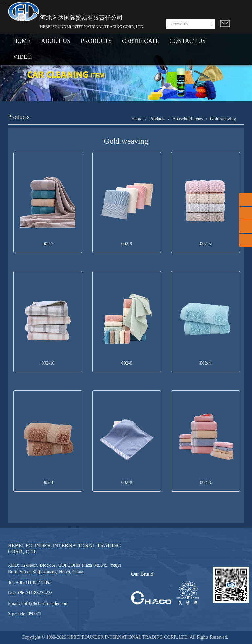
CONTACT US (188, 41)
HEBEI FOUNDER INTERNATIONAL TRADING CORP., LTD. (128, 637)
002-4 (206, 363)
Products (157, 119)
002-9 (127, 244)
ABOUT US (56, 41)
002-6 (127, 363)
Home (137, 119)
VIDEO (22, 57)
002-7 (48, 244)
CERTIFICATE (140, 41)
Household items (188, 119)
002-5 (206, 244)
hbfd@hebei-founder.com (45, 603)
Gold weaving (223, 119)
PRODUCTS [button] (96, 41)
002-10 (48, 363)
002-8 (127, 483)
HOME (22, 41)
